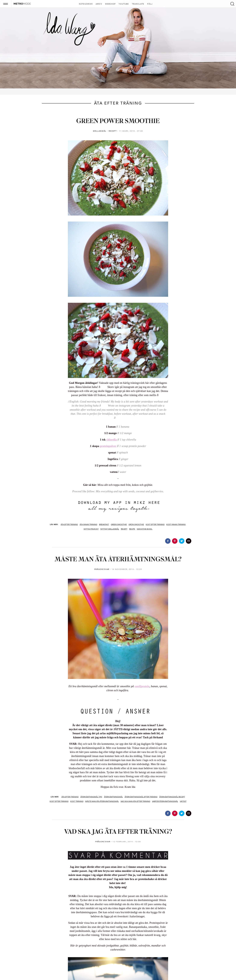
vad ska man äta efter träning (135, 801)
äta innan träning (88, 524)
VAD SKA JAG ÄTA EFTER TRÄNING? (118, 832)
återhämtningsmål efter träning (141, 797)
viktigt (183, 801)
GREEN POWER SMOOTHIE (118, 121)
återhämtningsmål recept (172, 797)
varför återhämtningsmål (165, 801)
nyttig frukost (91, 529)
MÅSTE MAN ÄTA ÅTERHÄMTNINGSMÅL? (118, 560)
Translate (138, 4)
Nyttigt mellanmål (110, 529)
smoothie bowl (145, 529)
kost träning (77, 801)
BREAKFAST (104, 524)
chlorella (112, 440)
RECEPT (113, 131)
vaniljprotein (142, 686)
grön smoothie (136, 524)
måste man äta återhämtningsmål (102, 801)
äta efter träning (69, 524)
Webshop (110, 4)
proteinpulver (108, 446)
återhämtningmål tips (91, 797)
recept (124, 529)
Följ (150, 4)
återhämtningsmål (113, 797)
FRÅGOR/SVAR (102, 569)
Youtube (124, 4)
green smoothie (119, 524)
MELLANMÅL (100, 131)
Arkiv (99, 4)
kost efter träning (155, 524)
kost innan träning (176, 524)
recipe (132, 529)
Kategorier (86, 4)
